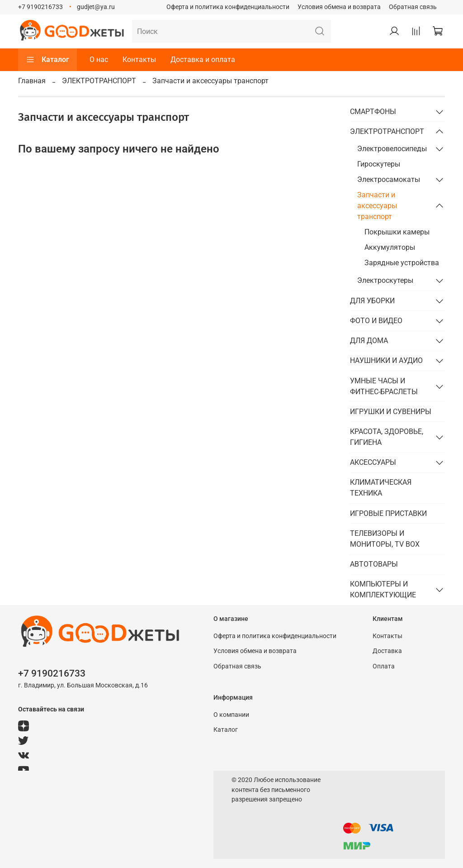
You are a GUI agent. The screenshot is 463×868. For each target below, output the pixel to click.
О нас (99, 60)
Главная (32, 81)
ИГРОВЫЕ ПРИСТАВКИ (388, 513)
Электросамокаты (389, 179)
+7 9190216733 (40, 7)
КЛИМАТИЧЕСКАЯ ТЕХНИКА (381, 488)
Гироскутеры (379, 164)
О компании (231, 715)
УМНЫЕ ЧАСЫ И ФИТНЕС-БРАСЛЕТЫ (384, 386)
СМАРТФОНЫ (373, 112)
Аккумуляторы (390, 247)
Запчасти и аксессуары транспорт (377, 206)
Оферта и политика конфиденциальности (228, 7)
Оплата (384, 666)
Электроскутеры (385, 280)
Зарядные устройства (402, 263)
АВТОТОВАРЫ (374, 564)
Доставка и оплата (203, 60)
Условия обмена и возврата (339, 7)
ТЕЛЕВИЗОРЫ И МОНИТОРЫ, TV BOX (385, 539)
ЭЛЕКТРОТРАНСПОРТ (99, 81)
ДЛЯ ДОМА (369, 341)
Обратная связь (413, 7)
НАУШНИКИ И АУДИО (386, 360)
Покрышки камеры (397, 232)
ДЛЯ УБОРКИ (372, 301)
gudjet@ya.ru (96, 7)
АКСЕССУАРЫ (373, 462)
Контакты (139, 60)
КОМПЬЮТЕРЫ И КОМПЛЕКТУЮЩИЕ (383, 589)
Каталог (47, 60)
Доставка (387, 651)
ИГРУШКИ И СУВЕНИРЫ (391, 412)
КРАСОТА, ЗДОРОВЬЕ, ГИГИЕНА (387, 437)
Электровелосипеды (392, 149)
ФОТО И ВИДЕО (376, 321)
